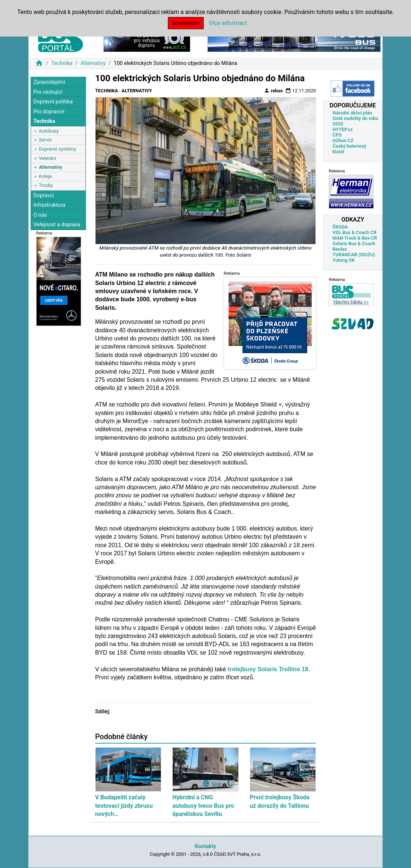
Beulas (340, 249)
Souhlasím (186, 23)
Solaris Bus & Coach (354, 243)
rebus (273, 90)
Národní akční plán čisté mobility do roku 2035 (355, 118)
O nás (40, 215)
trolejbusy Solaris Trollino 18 (267, 669)
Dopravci (44, 195)
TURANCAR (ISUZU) (354, 255)
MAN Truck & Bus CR (355, 238)
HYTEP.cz (343, 129)
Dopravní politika (53, 102)
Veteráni (47, 158)
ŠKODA (340, 227)
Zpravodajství (49, 82)
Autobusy (49, 131)
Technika (62, 63)
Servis (45, 140)
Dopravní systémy (57, 149)
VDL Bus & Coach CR (354, 232)
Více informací (228, 23)
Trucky (46, 185)
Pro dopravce (49, 112)
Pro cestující (48, 92)
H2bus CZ (343, 140)
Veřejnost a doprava (57, 225)
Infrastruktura (49, 205)
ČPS (337, 135)
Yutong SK (343, 260)
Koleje (45, 176)
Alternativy (93, 63)
